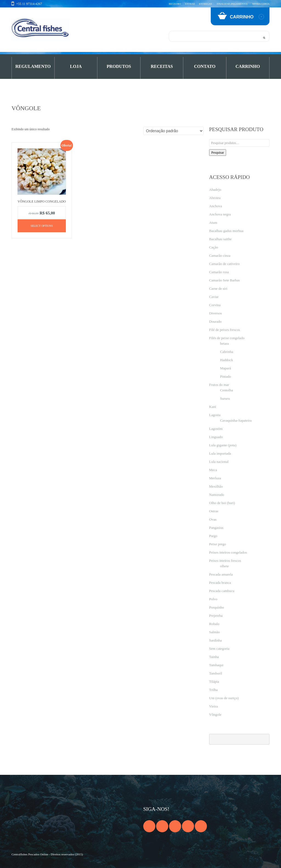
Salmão (214, 632)
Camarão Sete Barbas (224, 280)
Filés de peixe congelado (227, 338)
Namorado (217, 495)
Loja (76, 66)
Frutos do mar (219, 385)
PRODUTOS (119, 66)
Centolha (227, 390)
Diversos (215, 313)
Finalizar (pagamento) (232, 4)
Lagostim (216, 429)
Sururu (225, 398)
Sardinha (215, 640)
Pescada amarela (221, 574)
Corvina (215, 305)
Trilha (213, 690)
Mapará (226, 368)
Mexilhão (216, 486)
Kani (213, 407)
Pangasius (216, 528)
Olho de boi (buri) (222, 503)
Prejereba (216, 616)
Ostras (214, 511)
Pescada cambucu (222, 591)
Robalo (214, 624)
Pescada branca (220, 583)
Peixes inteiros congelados (228, 552)
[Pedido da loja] (173, 131)
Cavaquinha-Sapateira (236, 420)
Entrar (190, 4)
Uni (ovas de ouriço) (224, 698)
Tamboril (216, 673)
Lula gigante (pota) (223, 445)
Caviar (214, 297)
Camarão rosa (219, 272)
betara (224, 343)
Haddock (227, 360)
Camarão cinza (220, 255)
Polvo (213, 599)
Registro (175, 4)
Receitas (162, 66)
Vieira (213, 706)
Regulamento (33, 66)
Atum (213, 222)
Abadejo (215, 190)
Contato (205, 66)
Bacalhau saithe (220, 239)
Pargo (213, 536)
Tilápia (214, 682)
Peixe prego (218, 544)
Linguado (216, 437)
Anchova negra (220, 214)
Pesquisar (218, 153)
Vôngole (215, 714)
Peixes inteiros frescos (225, 561)
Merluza (215, 478)
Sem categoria (219, 649)
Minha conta (261, 4)
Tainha (214, 657)
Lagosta (215, 415)
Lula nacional (219, 462)
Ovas (213, 519)
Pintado (226, 376)
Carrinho (248, 66)
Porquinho (217, 607)
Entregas (205, 4)
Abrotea (215, 198)
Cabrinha (227, 352)
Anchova (216, 206)
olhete (224, 566)
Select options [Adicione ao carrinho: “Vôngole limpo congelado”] (42, 226)
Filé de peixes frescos (224, 330)
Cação (213, 247)
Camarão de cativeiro (224, 264)
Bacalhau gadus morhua (226, 231)
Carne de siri (218, 288)
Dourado (215, 321)
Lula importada (220, 453)
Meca (213, 470)
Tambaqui (216, 665)
